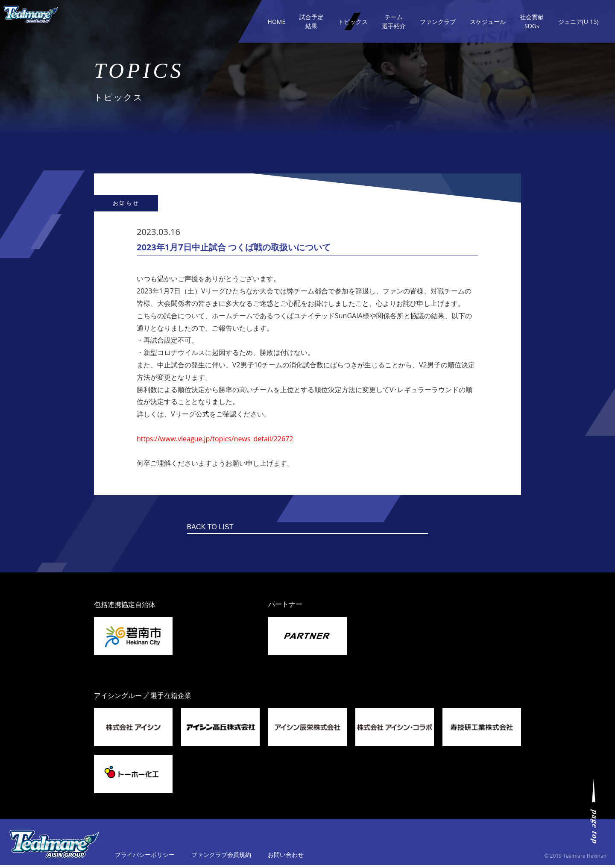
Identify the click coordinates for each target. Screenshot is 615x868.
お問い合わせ (286, 858)
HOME (277, 22)
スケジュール (488, 22)
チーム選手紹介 (394, 21)
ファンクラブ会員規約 (221, 858)
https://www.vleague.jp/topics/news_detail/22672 (215, 439)
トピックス (353, 22)
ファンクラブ (438, 22)
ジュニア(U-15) (578, 22)
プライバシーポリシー (145, 858)
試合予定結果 (311, 21)
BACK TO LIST (291, 528)
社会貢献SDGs (532, 21)
